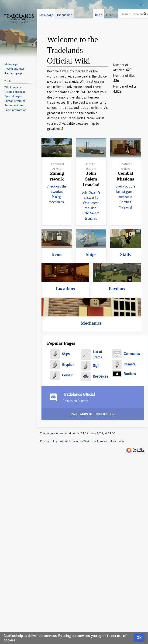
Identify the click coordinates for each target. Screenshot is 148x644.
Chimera (130, 364)
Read (97, 15)
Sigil (96, 366)
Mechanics (91, 323)
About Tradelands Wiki (74, 441)
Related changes (15, 92)
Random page (13, 73)
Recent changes (15, 69)
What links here (14, 87)
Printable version (15, 101)
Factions (117, 289)
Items (57, 254)
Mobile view (117, 441)
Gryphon (68, 365)
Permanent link (14, 105)
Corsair (67, 375)
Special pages (13, 96)
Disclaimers (99, 441)
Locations (65, 289)
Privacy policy (49, 441)
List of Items (98, 354)
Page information (15, 110)
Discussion (65, 15)
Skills (125, 254)
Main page (46, 15)
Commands (132, 354)
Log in (141, 4)
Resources (101, 376)
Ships (91, 254)
